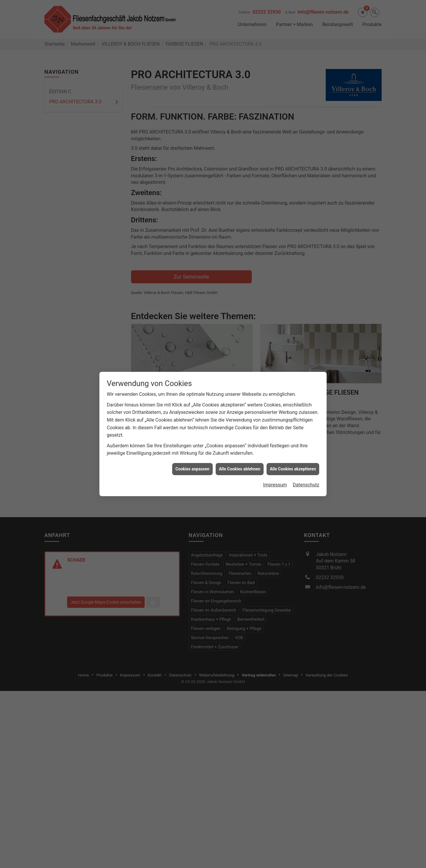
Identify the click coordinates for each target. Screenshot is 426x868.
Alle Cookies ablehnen (240, 464)
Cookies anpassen (192, 464)
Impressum (275, 479)
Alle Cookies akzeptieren (293, 464)
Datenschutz (306, 479)
